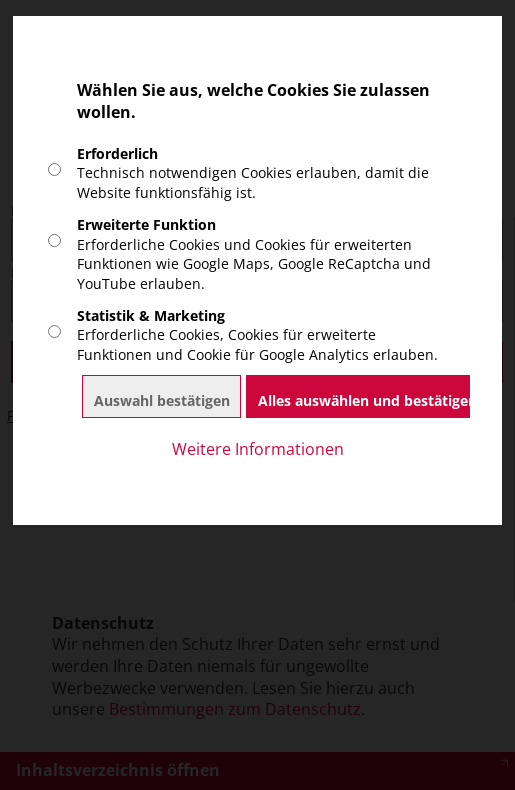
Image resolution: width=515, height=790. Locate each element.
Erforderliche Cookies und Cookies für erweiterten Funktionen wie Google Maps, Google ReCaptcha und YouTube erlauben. (254, 253)
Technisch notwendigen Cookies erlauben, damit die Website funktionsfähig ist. (253, 173)
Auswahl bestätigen (162, 400)
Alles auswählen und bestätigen (367, 400)
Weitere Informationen (258, 449)
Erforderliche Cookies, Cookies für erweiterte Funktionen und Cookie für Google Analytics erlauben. (257, 335)
